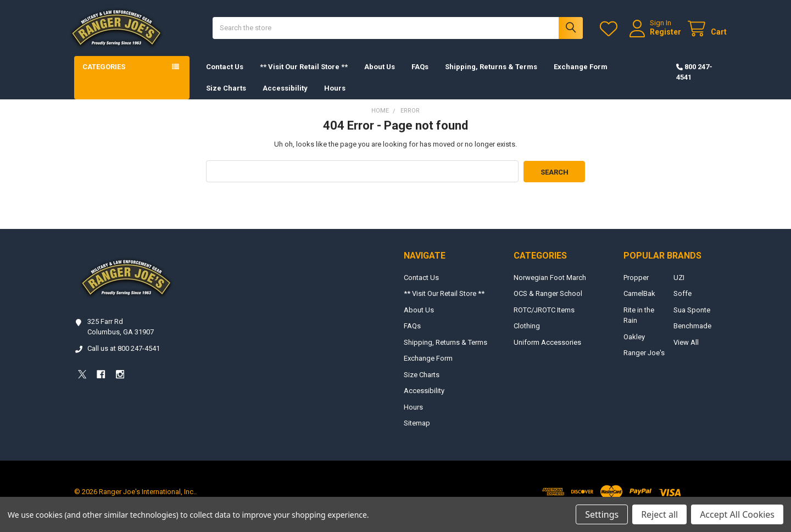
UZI (679, 287)
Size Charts (226, 98)
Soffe (683, 303)
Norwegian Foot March (550, 287)
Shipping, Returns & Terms (491, 77)
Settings (602, 514)
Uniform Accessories (547, 352)
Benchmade (692, 336)
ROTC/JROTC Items (544, 319)
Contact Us (225, 77)
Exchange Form (581, 77)
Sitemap (417, 433)
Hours (335, 98)
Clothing (527, 336)
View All (686, 352)
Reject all (659, 514)
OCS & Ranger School (548, 303)
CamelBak (639, 303)
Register (656, 37)
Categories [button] (104, 77)
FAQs (420, 77)
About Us (380, 77)
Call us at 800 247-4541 (124, 358)
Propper (636, 287)
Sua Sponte (692, 319)
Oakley (634, 346)
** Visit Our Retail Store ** (304, 77)
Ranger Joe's (644, 363)
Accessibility (285, 98)
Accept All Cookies (737, 514)
